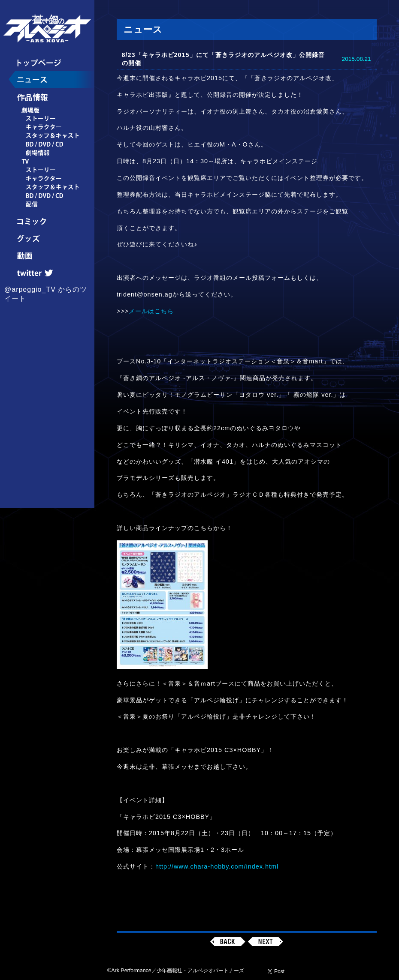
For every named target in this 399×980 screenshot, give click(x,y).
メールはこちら (151, 311)
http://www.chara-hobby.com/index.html (217, 866)
